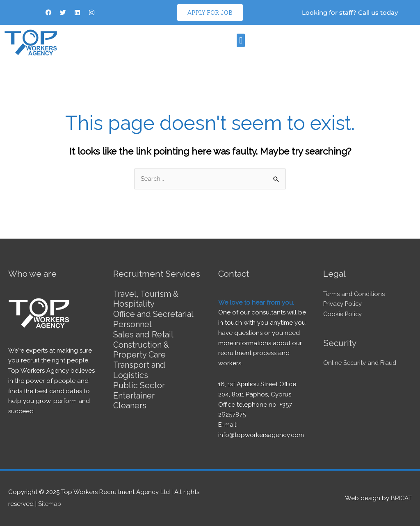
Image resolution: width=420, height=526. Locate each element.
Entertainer (134, 392)
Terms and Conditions (355, 294)
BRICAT (401, 498)
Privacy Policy (343, 304)
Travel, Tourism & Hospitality (147, 299)
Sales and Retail (143, 333)
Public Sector (139, 383)
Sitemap (50, 504)
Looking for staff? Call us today (350, 13)
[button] (241, 40)
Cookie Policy (343, 314)
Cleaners (130, 402)
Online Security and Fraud (361, 363)
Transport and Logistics (139, 368)
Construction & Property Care (142, 348)
